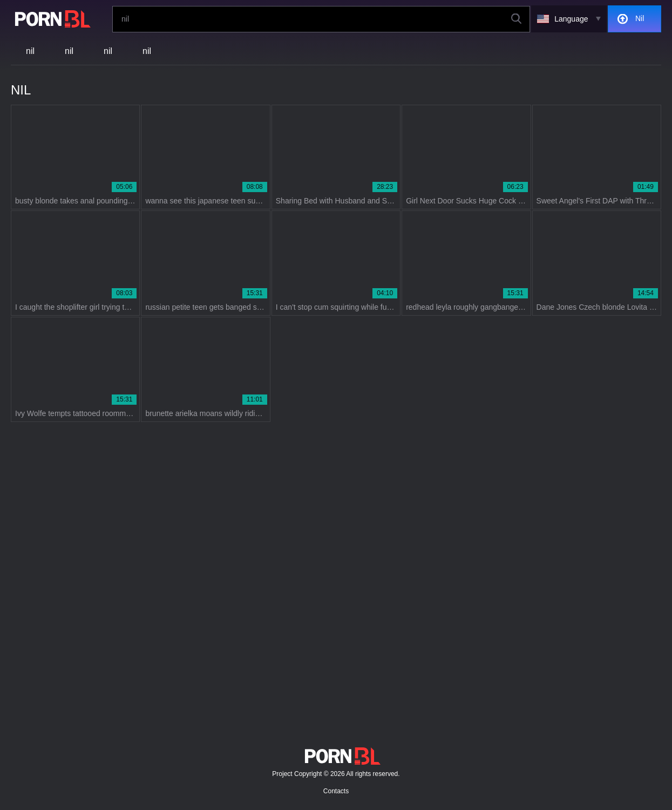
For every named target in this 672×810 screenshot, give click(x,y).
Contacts (336, 791)
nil (30, 51)
